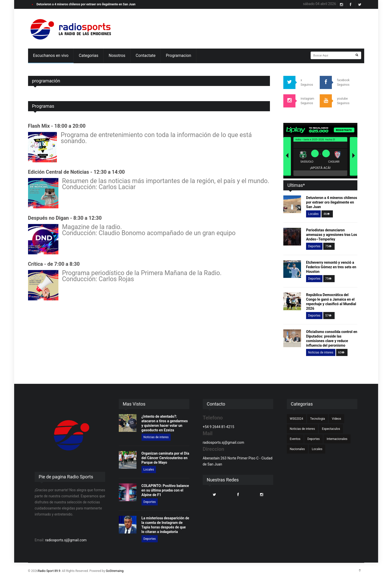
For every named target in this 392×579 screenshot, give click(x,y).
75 (329, 246)
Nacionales (297, 449)
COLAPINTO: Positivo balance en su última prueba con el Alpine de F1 (165, 490)
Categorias (89, 55)
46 (327, 214)
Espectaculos (331, 429)
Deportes (314, 246)
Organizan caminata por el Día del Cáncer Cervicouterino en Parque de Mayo (165, 458)
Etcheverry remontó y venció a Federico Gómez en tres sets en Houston (331, 267)
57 (329, 316)
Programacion (178, 55)
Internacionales (337, 439)
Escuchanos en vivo (51, 55)
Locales (313, 214)
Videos (337, 419)
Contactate (146, 55)
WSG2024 (297, 419)
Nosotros (117, 55)
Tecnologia (318, 419)
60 (342, 352)
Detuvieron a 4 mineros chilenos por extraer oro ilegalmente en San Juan (86, 4)
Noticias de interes (321, 352)
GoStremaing (115, 571)
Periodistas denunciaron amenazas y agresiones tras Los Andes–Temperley (332, 235)
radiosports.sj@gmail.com (66, 540)
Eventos (295, 439)
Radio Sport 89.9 (49, 571)
